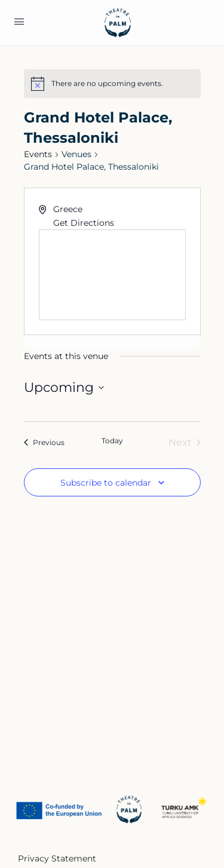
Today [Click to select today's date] (112, 441)
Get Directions (84, 223)
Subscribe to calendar (106, 483)
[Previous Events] (44, 443)
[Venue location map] (112, 275)
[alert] (107, 84)
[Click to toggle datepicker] (64, 387)
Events (38, 154)
